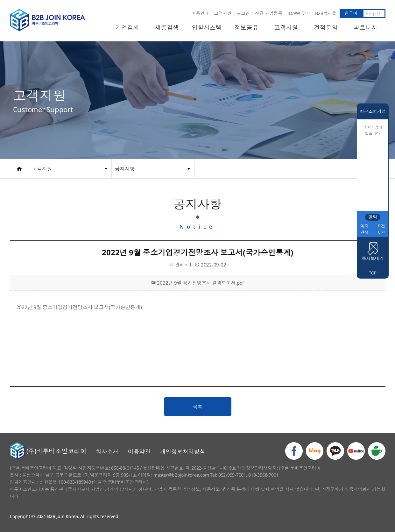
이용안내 (200, 13)
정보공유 (246, 28)
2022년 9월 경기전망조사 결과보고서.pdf (197, 283)
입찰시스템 (207, 28)
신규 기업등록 (269, 13)
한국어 (351, 13)
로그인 (243, 13)
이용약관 (139, 451)
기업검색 (127, 28)
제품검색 (167, 28)
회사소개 (107, 451)
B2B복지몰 (326, 13)
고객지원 (223, 13)
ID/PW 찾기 (299, 13)
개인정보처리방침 (183, 451)
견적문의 (326, 28)
